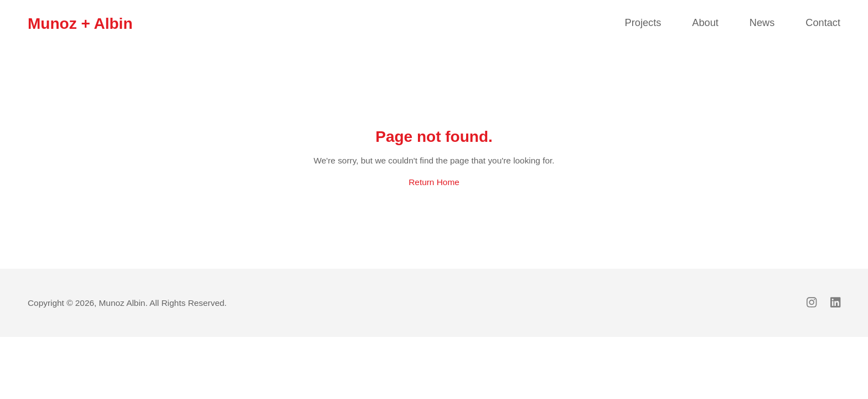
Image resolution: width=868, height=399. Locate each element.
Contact (823, 23)
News (762, 23)
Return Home (434, 182)
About (705, 23)
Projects (643, 23)
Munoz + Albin (80, 24)
